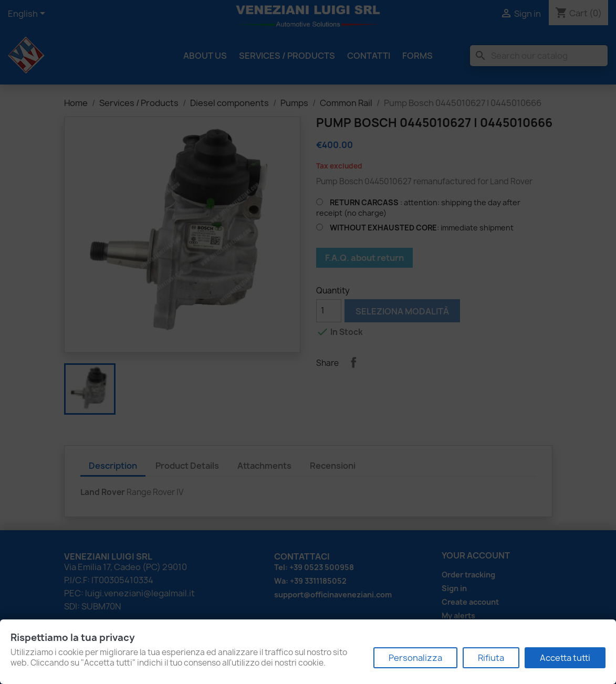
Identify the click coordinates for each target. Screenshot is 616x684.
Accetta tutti (565, 658)
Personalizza (415, 658)
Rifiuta (491, 658)
